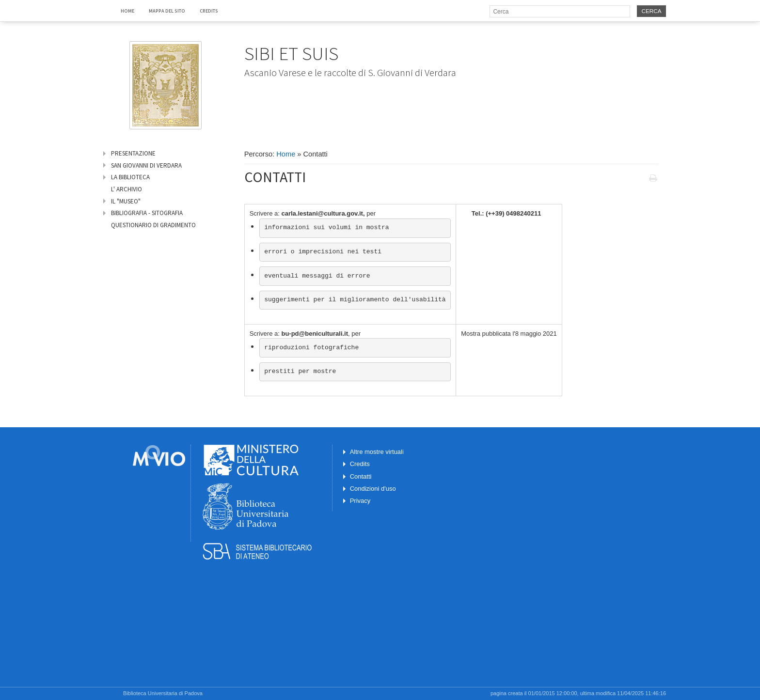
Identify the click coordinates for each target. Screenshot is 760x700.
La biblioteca (130, 177)
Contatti (361, 476)
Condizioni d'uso (373, 489)
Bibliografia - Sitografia (147, 213)
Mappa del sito (167, 11)
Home (127, 11)
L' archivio (127, 189)
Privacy (360, 501)
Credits (209, 11)
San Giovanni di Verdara (146, 165)
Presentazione (133, 153)
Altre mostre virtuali (377, 452)
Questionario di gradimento (153, 225)
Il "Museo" (126, 201)
